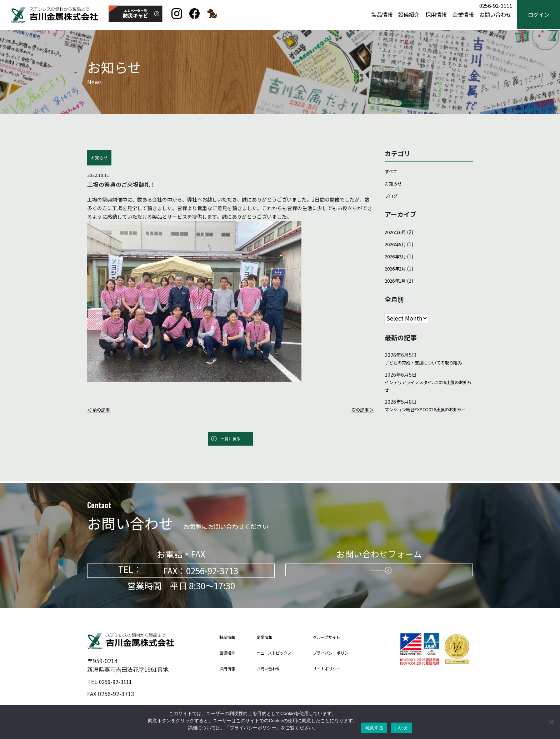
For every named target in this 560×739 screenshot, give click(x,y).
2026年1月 (397, 280)
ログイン (539, 15)
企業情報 (463, 15)
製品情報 (382, 15)
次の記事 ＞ (361, 410)
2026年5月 (397, 244)
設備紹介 (409, 15)
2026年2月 (397, 268)
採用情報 (436, 15)
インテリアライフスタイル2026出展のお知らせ (428, 397)
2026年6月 (397, 232)
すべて (392, 171)
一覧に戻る (230, 439)
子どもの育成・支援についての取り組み (427, 367)
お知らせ (395, 183)
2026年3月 (397, 256)
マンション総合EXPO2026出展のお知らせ (427, 426)
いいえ (401, 728)
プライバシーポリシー (345, 653)
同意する (374, 728)
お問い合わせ (495, 15)
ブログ (392, 195)
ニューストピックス (280, 653)
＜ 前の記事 (100, 410)
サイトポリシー (338, 669)
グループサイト (338, 637)
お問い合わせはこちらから (379, 571)
